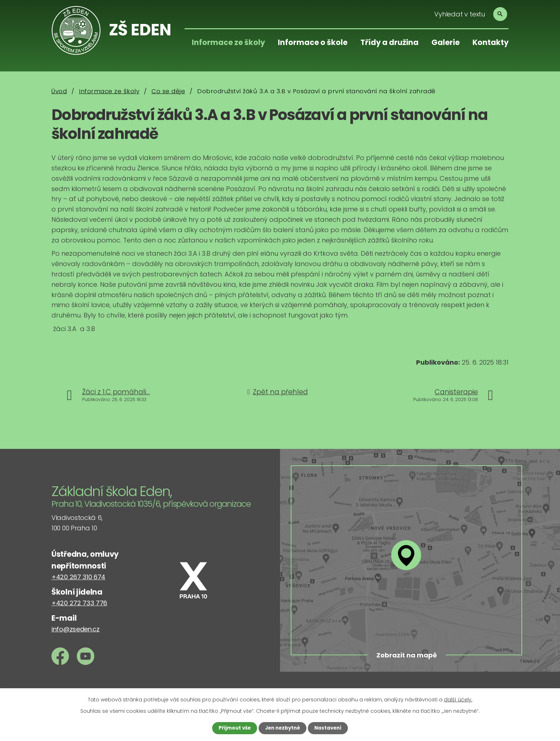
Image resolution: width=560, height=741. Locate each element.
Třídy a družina (389, 42)
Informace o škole (313, 42)
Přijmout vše (233, 728)
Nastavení (330, 728)
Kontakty (491, 42)
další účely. (458, 699)
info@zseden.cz (76, 629)
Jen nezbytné (283, 728)
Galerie (446, 42)
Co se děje (168, 91)
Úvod (59, 91)
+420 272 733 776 (79, 603)
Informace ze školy (228, 42)
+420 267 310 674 (78, 577)
